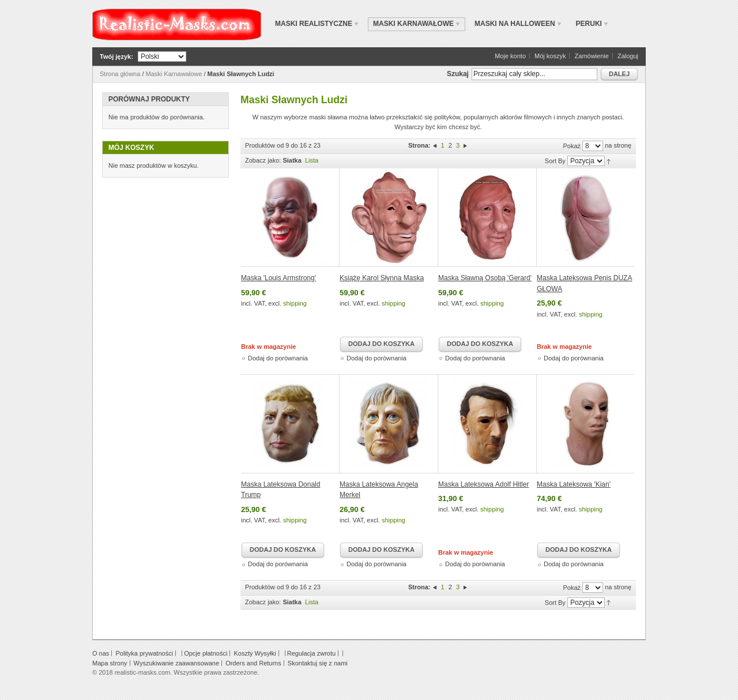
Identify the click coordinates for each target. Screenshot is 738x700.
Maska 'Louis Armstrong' (278, 278)
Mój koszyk (550, 56)
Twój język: (116, 57)
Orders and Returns (253, 663)
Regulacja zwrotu (311, 653)
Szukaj (458, 74)
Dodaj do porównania (278, 358)
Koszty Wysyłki (255, 653)
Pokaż (572, 146)
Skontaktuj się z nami (318, 663)
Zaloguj (628, 56)
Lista (312, 160)
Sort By (555, 161)
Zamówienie (592, 56)
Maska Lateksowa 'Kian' (574, 484)
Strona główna (120, 74)
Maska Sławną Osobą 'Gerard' (485, 278)
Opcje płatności (206, 653)
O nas (101, 653)
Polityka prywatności (144, 653)
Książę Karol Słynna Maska (382, 278)
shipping (295, 303)
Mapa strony (110, 663)
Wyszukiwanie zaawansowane (176, 663)
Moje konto (510, 56)
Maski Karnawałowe (174, 74)
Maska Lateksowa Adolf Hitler (483, 484)
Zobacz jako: (263, 160)
